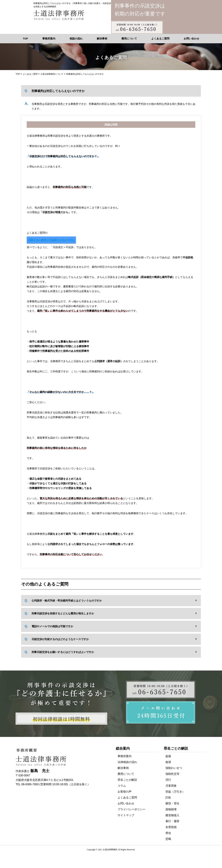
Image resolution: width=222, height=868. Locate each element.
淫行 (168, 780)
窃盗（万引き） (175, 792)
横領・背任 (172, 803)
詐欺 (168, 798)
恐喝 (168, 839)
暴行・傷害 (172, 821)
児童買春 (171, 786)
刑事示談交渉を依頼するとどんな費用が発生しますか (63, 613)
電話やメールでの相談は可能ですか (52, 626)
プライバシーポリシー (131, 809)
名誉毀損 (171, 827)
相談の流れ (76, 39)
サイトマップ (126, 815)
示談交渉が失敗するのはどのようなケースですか (60, 639)
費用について (129, 39)
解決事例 (102, 39)
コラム (122, 786)
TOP (25, 39)
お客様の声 (125, 792)
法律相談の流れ (127, 762)
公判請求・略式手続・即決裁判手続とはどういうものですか (67, 601)
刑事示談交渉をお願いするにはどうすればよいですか (63, 652)
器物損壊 (171, 809)
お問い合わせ (191, 39)
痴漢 (168, 762)
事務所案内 (49, 39)
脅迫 (168, 833)
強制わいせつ (174, 768)
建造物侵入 (172, 815)
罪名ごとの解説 (127, 780)
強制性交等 (172, 774)
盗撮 (168, 756)
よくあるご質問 (160, 39)
